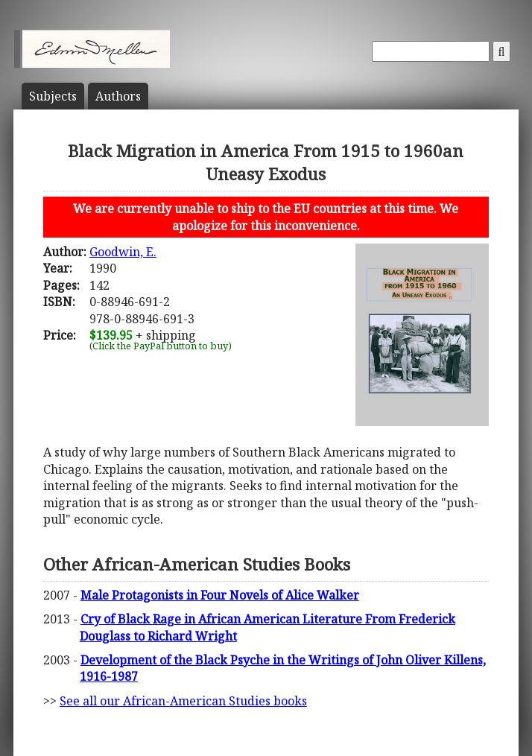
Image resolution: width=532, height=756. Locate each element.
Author (118, 96)
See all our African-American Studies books (183, 701)
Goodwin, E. (123, 252)
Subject (53, 96)
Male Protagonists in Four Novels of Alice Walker (220, 595)
